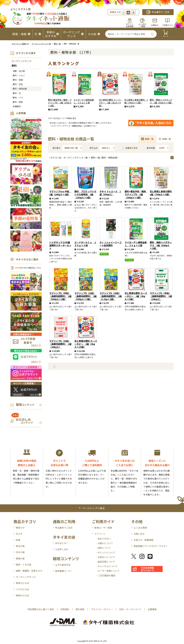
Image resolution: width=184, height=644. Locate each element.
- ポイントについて (106, 552)
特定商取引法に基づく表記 (41, 609)
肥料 (14, 66)
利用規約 (65, 609)
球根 (18, 540)
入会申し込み (62, 549)
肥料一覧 (57, 44)
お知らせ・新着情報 (143, 540)
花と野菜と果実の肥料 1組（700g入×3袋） (136, 101)
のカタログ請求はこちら (28, 268)
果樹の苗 (20, 558)
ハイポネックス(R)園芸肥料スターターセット (60, 245)
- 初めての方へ (104, 539)
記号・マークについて (130, 609)
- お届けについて (105, 543)
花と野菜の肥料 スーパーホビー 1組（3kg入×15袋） (86, 344)
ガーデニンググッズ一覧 (41, 44)
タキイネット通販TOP (20, 44)
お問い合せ (139, 534)
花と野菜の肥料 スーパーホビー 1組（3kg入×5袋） (110, 103)
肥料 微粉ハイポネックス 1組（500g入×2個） (161, 101)
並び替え (57, 148)
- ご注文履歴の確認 (106, 575)
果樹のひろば (22, 595)
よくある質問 (140, 528)
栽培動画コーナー (64, 571)
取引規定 (80, 609)
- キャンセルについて (107, 566)
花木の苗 (20, 552)
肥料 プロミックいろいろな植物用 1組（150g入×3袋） (85, 194)
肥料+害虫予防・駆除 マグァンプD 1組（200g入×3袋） (60, 103)
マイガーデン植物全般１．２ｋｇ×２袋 (84, 101)
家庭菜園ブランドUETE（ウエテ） (151, 546)
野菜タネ (20, 528)
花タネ (19, 534)
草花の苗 (20, 546)
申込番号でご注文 (64, 528)
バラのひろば (22, 589)
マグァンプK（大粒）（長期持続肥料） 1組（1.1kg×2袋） (111, 296)
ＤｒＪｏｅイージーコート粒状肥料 (111, 244)
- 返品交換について (106, 562)
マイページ (100, 534)
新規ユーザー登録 (103, 528)
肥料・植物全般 (20, 89)
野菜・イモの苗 (24, 565)
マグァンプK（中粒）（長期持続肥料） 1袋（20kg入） (161, 296)
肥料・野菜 (18, 102)
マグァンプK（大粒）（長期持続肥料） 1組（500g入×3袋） (85, 296)
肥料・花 (17, 93)
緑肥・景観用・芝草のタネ (29, 571)
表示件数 (151, 148)
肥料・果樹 (18, 80)
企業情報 (152, 609)
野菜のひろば (22, 583)
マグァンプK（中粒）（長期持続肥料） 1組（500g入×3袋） (60, 296)
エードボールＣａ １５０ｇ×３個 (85, 244)
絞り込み (94, 148)
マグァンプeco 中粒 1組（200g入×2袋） (60, 193)
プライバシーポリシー (102, 609)
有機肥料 (17, 106)
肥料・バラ (18, 98)
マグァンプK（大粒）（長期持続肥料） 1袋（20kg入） (60, 344)
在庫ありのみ (130, 148)
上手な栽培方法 (63, 565)
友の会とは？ (62, 543)
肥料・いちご (19, 75)
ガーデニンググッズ (22, 61)
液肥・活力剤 (19, 71)
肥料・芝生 (18, 84)
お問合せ (155, 25)
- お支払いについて (106, 557)
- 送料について (104, 548)
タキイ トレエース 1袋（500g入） (110, 193)
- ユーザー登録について (108, 571)
